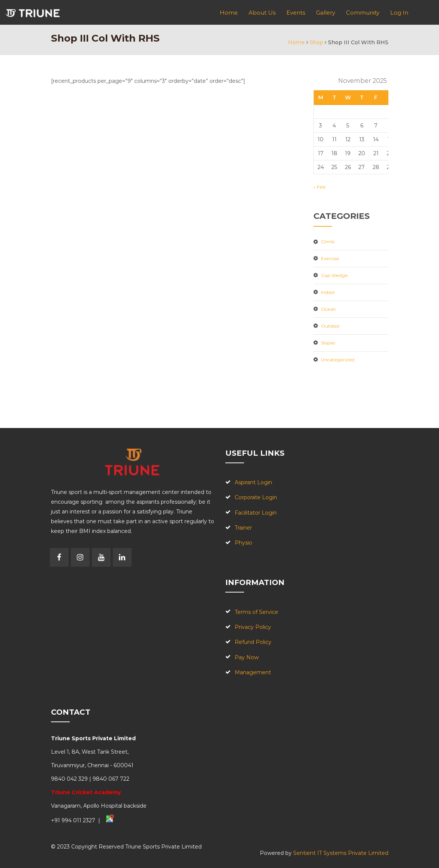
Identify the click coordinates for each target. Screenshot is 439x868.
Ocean (328, 309)
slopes (328, 343)
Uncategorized (338, 360)
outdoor (330, 326)
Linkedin (122, 557)
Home (296, 42)
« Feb (319, 187)
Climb (328, 242)
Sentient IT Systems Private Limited (341, 853)
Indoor (328, 292)
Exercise (330, 258)
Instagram (80, 557)
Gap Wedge (334, 275)
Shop (316, 42)
